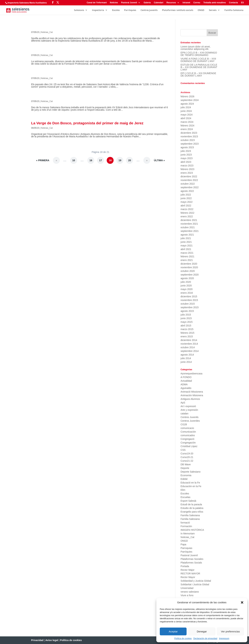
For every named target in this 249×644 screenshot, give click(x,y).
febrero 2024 (187, 126)
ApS (183, 403)
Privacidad (37, 640)
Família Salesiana (234, 10)
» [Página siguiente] (147, 160)
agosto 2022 (187, 191)
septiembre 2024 (190, 100)
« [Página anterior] (56, 160)
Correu (197, 3)
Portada (185, 566)
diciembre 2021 (189, 220)
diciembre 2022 (189, 176)
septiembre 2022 (190, 187)
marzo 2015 (187, 329)
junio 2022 (186, 198)
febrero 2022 (187, 213)
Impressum (224, 638)
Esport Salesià (188, 501)
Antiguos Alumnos (190, 399)
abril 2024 (186, 118)
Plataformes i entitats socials (178, 10)
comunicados (188, 435)
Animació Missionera (192, 392)
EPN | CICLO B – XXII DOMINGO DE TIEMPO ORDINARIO (199, 54)
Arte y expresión (189, 410)
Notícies (114, 3)
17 (101, 160)
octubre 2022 (188, 184)
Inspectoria (98, 10)
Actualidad (186, 381)
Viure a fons (187, 595)
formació (185, 523)
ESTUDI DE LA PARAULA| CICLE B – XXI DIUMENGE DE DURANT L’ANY (199, 67)
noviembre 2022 (189, 180)
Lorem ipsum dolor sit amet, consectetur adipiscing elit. (195, 48)
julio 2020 (186, 282)
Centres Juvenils (149, 10)
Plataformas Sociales (192, 559)
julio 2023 (186, 151)
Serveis (213, 10)
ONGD (201, 10)
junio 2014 (186, 362)
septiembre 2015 (190, 307)
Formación (186, 526)
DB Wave (186, 464)
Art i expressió (188, 406)
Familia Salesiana (190, 519)
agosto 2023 (187, 147)
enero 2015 (187, 336)
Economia (186, 475)
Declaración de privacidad (205, 638)
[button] (242, 602)
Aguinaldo (186, 388)
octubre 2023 (188, 140)
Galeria (147, 3)
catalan (184, 414)
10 (74, 160)
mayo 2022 (186, 202)
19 (120, 160)
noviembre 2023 (189, 136)
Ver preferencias (230, 631)
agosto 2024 (187, 104)
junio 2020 (186, 286)
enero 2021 (187, 260)
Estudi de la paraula (191, 504)
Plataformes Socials (191, 563)
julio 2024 (186, 107)
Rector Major (187, 570)
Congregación (188, 443)
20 (130, 160)
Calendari (159, 3)
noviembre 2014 (189, 344)
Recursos (171, 3)
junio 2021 (186, 242)
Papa (183, 544)
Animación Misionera (192, 395)
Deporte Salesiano (190, 472)
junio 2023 (186, 155)
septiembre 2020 (190, 275)
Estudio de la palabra (192, 508)
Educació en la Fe (190, 483)
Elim (183, 490)
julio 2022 (186, 195)
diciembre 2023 (189, 133)
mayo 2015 (186, 322)
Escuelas (185, 497)
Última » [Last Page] (159, 160)
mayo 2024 (186, 115)
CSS (183, 450)
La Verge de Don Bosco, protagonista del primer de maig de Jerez (87, 123)
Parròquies (130, 10)
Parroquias (186, 548)
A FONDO (186, 377)
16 (91, 160)
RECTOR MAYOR (190, 574)
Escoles (116, 10)
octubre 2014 (188, 347)
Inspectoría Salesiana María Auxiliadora (27, 3)
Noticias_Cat (47, 32)
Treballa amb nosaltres (215, 3)
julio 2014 (186, 358)
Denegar (202, 631)
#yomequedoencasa (191, 374)
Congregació (187, 439)
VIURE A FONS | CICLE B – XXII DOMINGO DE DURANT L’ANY (198, 60)
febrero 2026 (187, 96)
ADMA (184, 384)
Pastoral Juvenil (129, 3)
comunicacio (187, 428)
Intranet (186, 3)
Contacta (233, 3)
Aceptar (173, 631)
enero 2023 (187, 173)
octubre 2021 (188, 227)
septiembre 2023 (190, 144)
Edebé (184, 479)
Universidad (187, 588)
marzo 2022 (187, 209)
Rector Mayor (188, 577)
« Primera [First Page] (43, 160)
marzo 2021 (187, 253)
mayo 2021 (186, 246)
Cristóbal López (189, 446)
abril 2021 (186, 249)
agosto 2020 (187, 278)
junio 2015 (186, 318)
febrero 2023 (187, 169)
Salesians (79, 10)
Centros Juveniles (190, 421)
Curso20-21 (187, 457)
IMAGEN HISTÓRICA (192, 530)
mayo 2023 (186, 158)
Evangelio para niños (192, 512)
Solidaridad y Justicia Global (196, 581)
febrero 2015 (187, 333)
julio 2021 (186, 238)
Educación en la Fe (191, 486)
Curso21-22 (187, 461)
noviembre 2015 (189, 300)
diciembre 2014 (189, 340)
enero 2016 (187, 293)
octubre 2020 (188, 271)
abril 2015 (186, 326)
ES (242, 3)
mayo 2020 (186, 289)
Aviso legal (52, 640)
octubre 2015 (188, 304)
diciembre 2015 (189, 296)
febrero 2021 (187, 256)
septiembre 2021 (190, 231)
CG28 (184, 424)
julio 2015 (186, 315)
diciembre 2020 (189, 264)
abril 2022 (186, 206)
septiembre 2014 (190, 351)
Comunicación (188, 432)
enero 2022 (187, 216)
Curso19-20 (187, 454)
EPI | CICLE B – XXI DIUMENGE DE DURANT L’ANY (198, 74)
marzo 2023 (187, 166)
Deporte (185, 468)
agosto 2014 (187, 355)
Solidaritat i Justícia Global (195, 584)
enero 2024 (187, 129)
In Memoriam (188, 534)
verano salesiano (190, 592)
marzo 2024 (187, 122)
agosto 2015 (187, 311)
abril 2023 (186, 162)
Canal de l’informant (97, 3)
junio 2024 (186, 111)
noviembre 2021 (189, 224)
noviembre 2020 (189, 267)
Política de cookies (183, 638)
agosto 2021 (187, 235)
